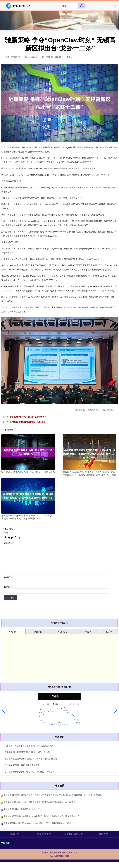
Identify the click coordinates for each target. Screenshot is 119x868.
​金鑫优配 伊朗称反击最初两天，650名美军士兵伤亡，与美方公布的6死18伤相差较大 (42, 816)
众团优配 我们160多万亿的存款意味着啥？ (28, 417)
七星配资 (14, 834)
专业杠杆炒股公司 (74, 834)
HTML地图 (73, 852)
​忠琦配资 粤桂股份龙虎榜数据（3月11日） (23, 809)
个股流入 (63, 632)
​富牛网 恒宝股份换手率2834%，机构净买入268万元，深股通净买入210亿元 (38, 823)
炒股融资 (104, 834)
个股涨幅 (13, 632)
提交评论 (10, 598)
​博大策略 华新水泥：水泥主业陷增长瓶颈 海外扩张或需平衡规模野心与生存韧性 (39, 802)
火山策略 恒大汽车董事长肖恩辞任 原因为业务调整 (27, 752)
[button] (3, 710)
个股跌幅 (38, 632)
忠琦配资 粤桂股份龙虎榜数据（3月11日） (28, 422)
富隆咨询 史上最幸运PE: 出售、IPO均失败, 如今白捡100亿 (31, 759)
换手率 (109, 632)
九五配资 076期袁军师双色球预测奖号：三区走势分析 (29, 746)
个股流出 (87, 632)
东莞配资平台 (44, 834)
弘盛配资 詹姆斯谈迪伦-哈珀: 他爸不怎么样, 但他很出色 (29, 772)
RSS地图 (64, 852)
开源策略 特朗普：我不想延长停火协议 (22, 765)
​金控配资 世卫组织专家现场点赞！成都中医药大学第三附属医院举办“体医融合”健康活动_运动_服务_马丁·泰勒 (53, 795)
